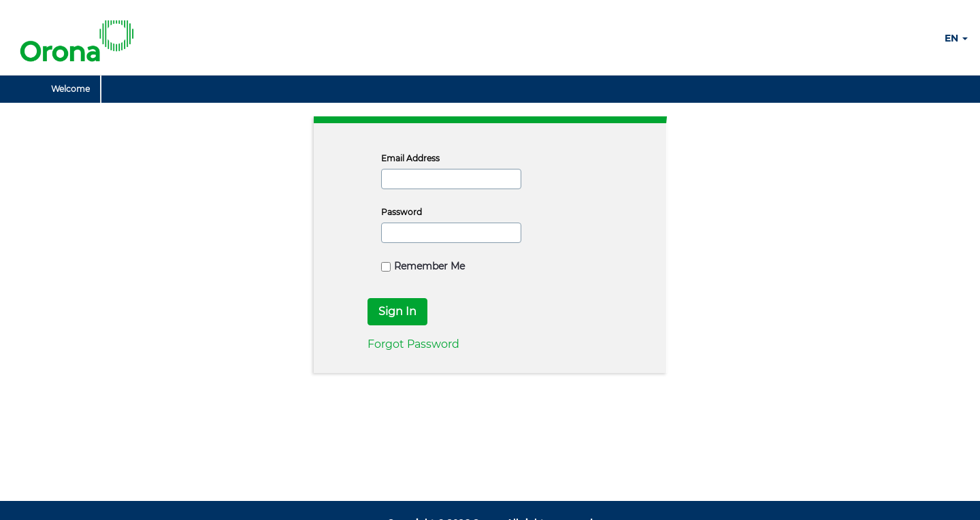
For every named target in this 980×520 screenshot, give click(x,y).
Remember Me (423, 266)
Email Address (410, 158)
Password (402, 212)
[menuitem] (70, 89)
